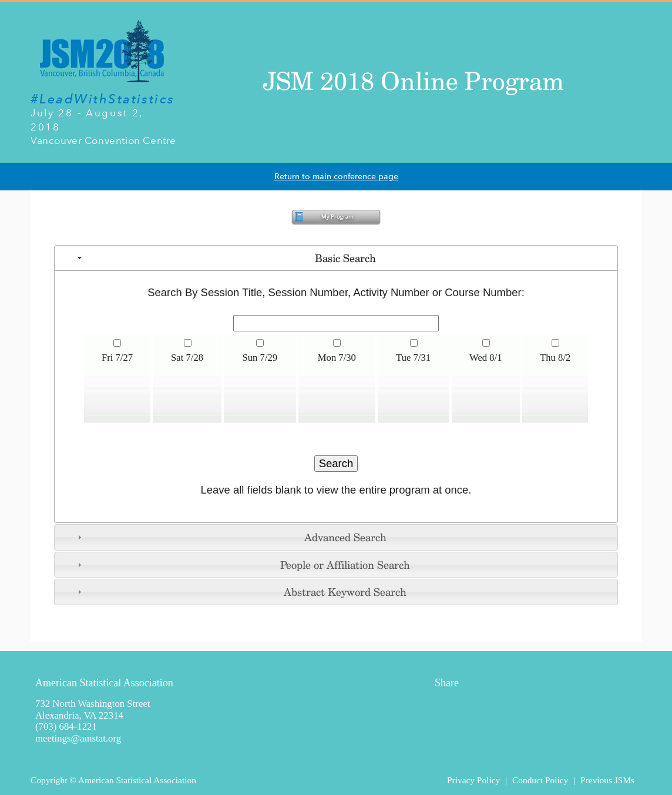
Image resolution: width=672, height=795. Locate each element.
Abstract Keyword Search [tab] (241, 592)
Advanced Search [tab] (231, 537)
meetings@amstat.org (78, 738)
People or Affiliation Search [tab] (242, 565)
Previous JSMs (607, 780)
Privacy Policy (473, 780)
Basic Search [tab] (225, 258)
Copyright (49, 780)
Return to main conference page (336, 177)
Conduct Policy (540, 780)
